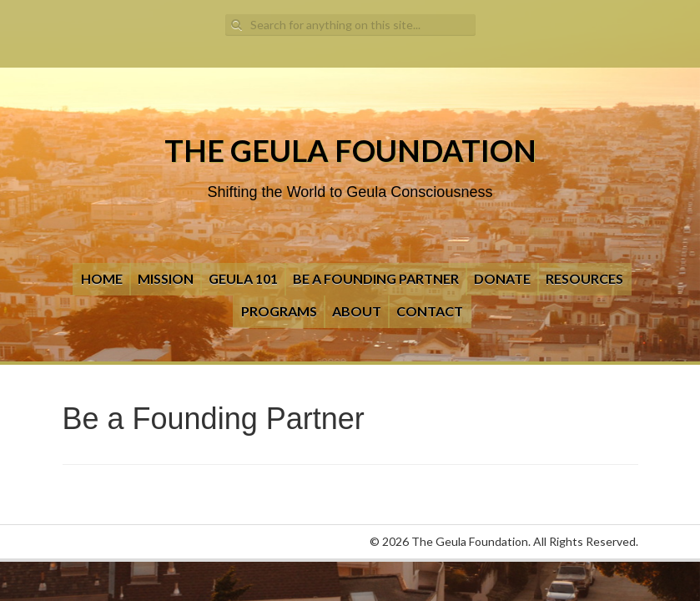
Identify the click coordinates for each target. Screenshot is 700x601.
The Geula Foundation (350, 150)
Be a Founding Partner (376, 278)
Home (102, 278)
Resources (584, 278)
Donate (502, 278)
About (357, 311)
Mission (166, 278)
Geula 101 (243, 278)
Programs (279, 311)
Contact (430, 311)
